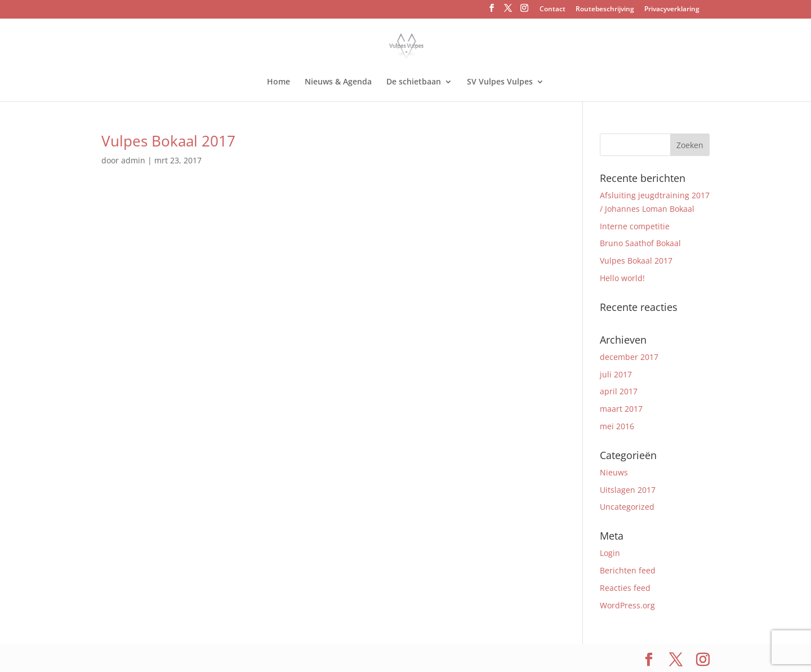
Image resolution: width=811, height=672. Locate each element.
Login (610, 553)
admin (133, 160)
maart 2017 (621, 409)
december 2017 (629, 357)
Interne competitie (635, 226)
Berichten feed (628, 570)
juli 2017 (616, 374)
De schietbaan (414, 82)
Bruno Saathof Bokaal (640, 243)
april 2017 (619, 391)
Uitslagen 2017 (628, 490)
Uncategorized (627, 507)
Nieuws (614, 472)
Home (278, 82)
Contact (552, 10)
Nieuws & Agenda (338, 82)
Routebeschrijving (605, 10)
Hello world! (622, 278)
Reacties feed (625, 588)
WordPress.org (627, 605)
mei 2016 (617, 426)
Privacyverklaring (672, 10)
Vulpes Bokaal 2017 (168, 141)
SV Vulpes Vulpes (500, 82)
